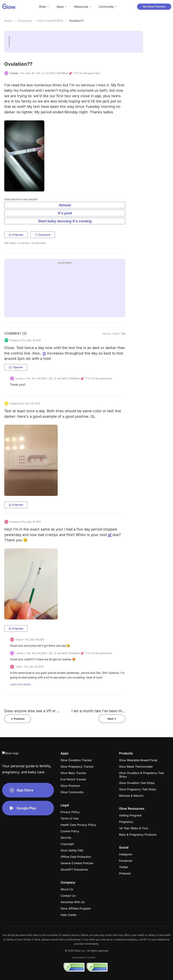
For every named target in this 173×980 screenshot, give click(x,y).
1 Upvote (16, 367)
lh (44, 353)
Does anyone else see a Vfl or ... (32, 711)
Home (8, 21)
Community (25, 21)
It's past (65, 213)
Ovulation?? (76, 21)
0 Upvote (16, 235)
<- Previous (18, 719)
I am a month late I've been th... (98, 711)
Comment (43, 235)
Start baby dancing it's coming (65, 221)
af (110, 535)
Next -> (112, 719)
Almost (65, 205)
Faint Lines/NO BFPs (50, 21)
